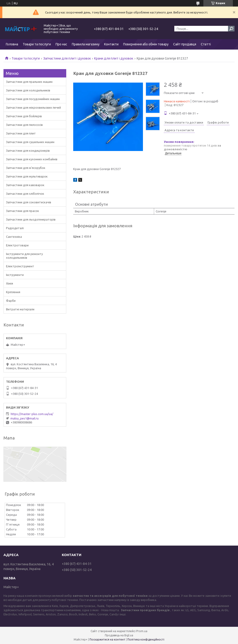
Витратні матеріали (20, 309)
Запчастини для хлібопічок (25, 194)
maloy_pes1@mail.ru (25, 418)
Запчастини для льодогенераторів (31, 219)
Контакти (111, 44)
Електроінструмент (20, 266)
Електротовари (17, 245)
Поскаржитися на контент (107, 639)
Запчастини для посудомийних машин (33, 99)
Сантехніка (14, 237)
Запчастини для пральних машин (29, 82)
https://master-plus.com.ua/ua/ (32, 414)
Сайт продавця (185, 44)
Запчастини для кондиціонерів (28, 151)
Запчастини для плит (21, 133)
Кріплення (13, 292)
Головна (12, 44)
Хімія (10, 283)
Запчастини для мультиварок (27, 176)
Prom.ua (142, 631)
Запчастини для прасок (23, 211)
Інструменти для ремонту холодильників (24, 256)
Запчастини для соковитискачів (29, 202)
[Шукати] (231, 29)
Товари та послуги (37, 44)
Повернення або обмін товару (146, 44)
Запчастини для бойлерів (24, 116)
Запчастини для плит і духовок (67, 58)
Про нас (61, 44)
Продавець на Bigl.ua (119, 635)
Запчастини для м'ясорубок (26, 168)
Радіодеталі (15, 228)
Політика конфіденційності (146, 639)
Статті (206, 44)
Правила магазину (86, 44)
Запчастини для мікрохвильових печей (33, 107)
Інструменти (15, 275)
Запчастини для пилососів (24, 125)
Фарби (11, 301)
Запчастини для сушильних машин (30, 142)
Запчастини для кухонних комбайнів (32, 159)
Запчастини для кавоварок (25, 185)
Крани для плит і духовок (114, 58)
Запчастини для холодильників (28, 90)
